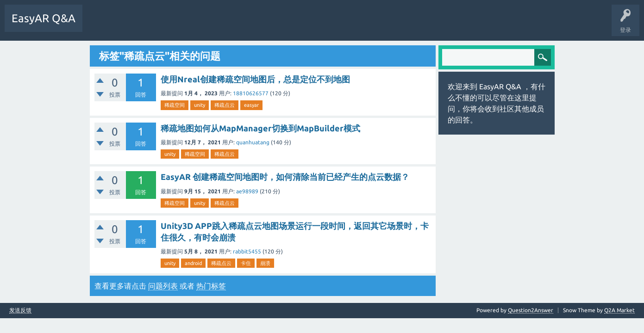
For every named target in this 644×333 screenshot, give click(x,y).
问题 (99, 25)
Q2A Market (619, 310)
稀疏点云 (225, 105)
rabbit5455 (247, 251)
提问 (185, 25)
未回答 (127, 25)
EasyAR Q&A (44, 18)
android (193, 263)
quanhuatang (253, 142)
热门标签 (211, 286)
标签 (156, 25)
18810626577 (251, 93)
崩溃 (265, 263)
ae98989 (247, 191)
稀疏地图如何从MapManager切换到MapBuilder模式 (260, 128)
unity (200, 105)
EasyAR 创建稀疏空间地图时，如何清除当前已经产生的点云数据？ (285, 177)
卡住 (246, 263)
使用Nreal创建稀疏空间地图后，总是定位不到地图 (255, 79)
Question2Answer (531, 310)
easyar (251, 105)
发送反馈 (20, 310)
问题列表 (163, 286)
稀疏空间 (175, 105)
